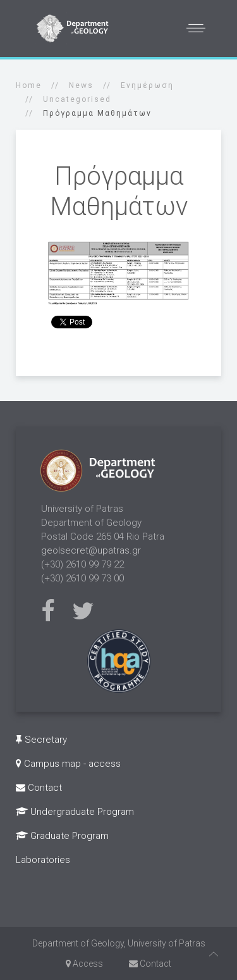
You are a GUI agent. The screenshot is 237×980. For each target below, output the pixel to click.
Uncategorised (77, 99)
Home (29, 85)
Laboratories (43, 860)
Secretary (41, 740)
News (81, 85)
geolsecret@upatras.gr (91, 550)
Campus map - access (68, 764)
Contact (39, 788)
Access (84, 964)
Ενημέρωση (147, 85)
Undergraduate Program (75, 812)
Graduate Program (62, 836)
